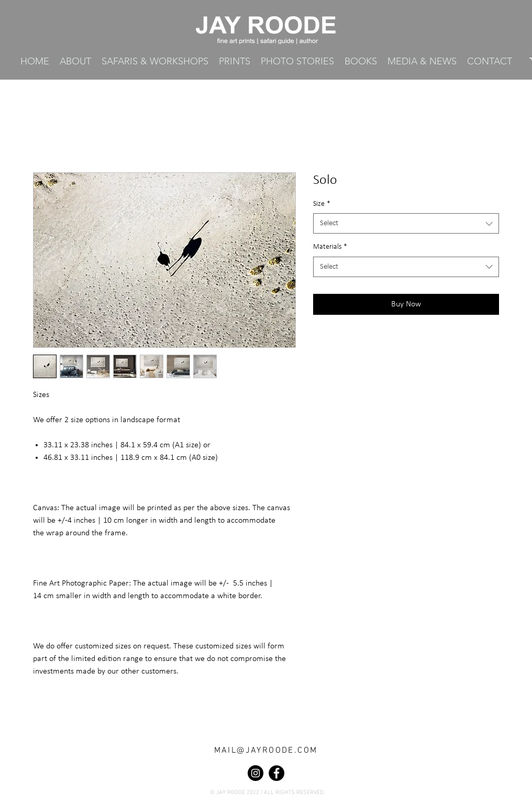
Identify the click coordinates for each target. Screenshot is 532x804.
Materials (330, 247)
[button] (235, 62)
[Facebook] (276, 773)
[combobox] (406, 223)
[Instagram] (256, 773)
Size (322, 204)
